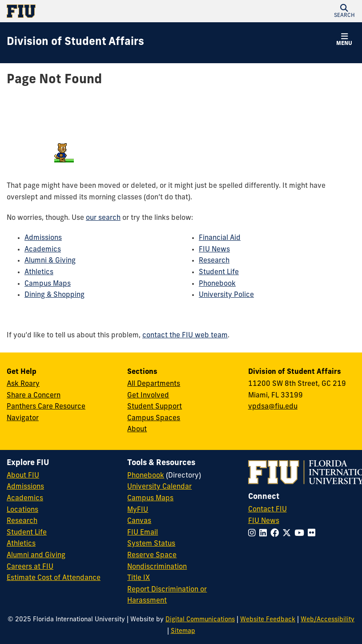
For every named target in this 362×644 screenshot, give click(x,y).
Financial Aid (220, 238)
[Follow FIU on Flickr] (313, 534)
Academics (43, 250)
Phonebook (217, 284)
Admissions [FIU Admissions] (25, 487)
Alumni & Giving (50, 261)
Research (214, 261)
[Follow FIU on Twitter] (288, 534)
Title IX (139, 578)
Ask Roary (23, 384)
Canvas (139, 521)
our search (103, 218)
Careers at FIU (30, 567)
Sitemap (183, 631)
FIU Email (143, 533)
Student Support (155, 407)
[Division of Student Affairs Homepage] (75, 43)
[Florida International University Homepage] (94, 11)
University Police (226, 295)
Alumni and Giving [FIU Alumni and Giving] (36, 555)
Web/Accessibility (328, 620)
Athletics (39, 272)
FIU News (214, 250)
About (137, 429)
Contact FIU (267, 510)
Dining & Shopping (54, 295)
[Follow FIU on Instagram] (254, 534)
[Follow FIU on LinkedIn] (265, 534)
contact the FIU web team (185, 336)
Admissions (43, 238)
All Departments (154, 384)
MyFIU (138, 510)
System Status (151, 544)
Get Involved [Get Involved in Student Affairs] (148, 396)
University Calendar (159, 487)
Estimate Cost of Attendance (54, 578)
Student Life (219, 272)
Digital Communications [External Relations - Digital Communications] (200, 620)
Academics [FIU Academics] (25, 498)
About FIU (23, 476)
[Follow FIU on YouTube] (301, 534)
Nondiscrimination (157, 567)
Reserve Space (152, 555)
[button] (344, 11)
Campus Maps (48, 284)
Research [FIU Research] (22, 521)
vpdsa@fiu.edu (273, 407)
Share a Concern (34, 396)
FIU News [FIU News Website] (264, 521)
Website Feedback (268, 620)
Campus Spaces (154, 418)
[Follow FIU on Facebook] (276, 534)
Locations (22, 510)
